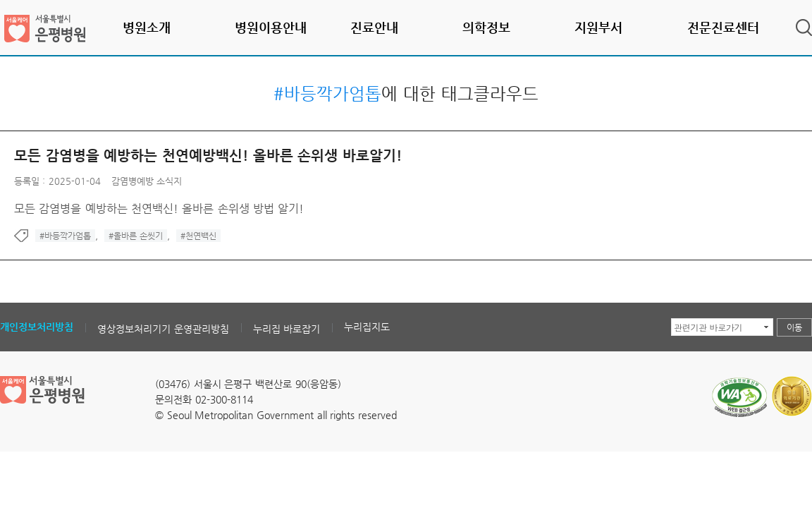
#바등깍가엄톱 (65, 236)
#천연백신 (198, 236)
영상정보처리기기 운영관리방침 (163, 329)
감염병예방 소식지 (147, 181)
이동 (794, 327)
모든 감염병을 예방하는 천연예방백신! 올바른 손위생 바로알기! (208, 156)
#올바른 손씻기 (136, 236)
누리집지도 (367, 327)
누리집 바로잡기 (287, 329)
